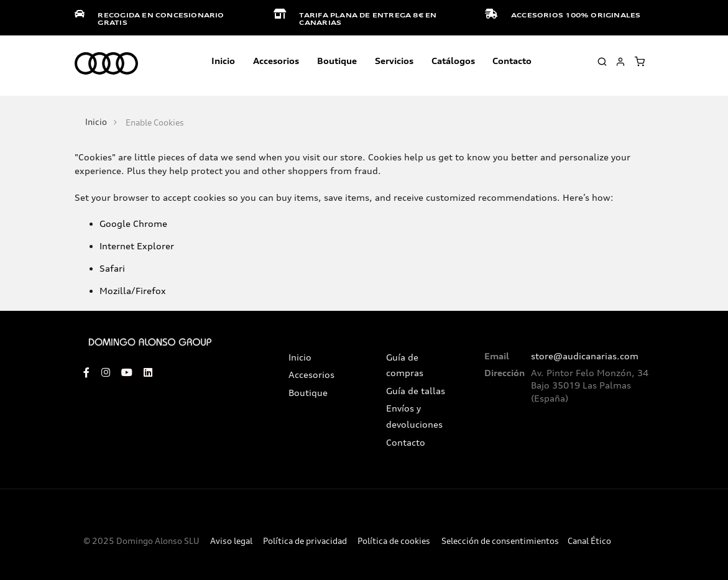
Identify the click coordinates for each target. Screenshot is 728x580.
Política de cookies (394, 541)
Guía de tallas (416, 391)
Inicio (223, 61)
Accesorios (311, 375)
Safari (112, 268)
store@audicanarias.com (585, 356)
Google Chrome (133, 223)
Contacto (512, 61)
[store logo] (106, 64)
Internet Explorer (137, 246)
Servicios (394, 61)
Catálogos (453, 61)
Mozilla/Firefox (133, 291)
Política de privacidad (305, 541)
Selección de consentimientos (500, 541)
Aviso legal (231, 541)
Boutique (337, 61)
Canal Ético (589, 541)
